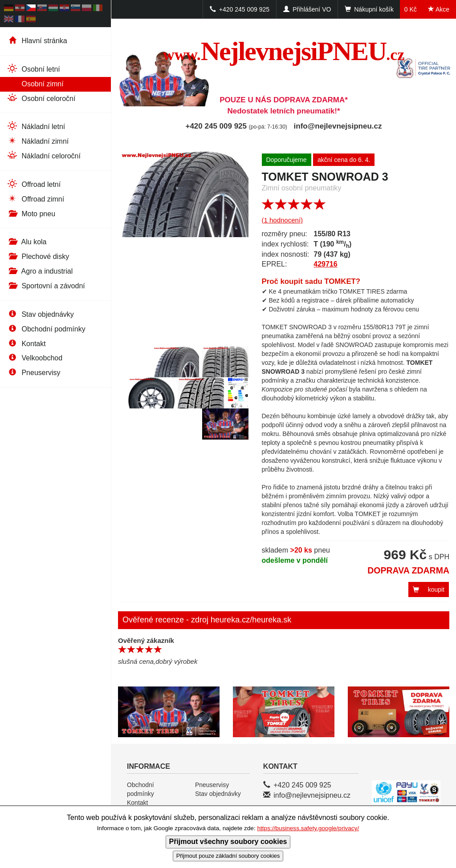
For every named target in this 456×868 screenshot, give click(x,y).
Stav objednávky (40, 314)
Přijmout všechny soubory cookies (228, 842)
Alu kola (26, 242)
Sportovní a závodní (46, 286)
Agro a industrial (40, 271)
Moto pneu (31, 214)
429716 (325, 264)
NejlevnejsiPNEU (284, 51)
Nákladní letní (36, 126)
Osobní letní (33, 69)
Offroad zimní (35, 199)
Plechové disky (38, 256)
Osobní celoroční (41, 98)
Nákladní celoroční (44, 155)
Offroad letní (34, 184)
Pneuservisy (34, 373)
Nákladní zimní (38, 141)
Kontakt (26, 344)
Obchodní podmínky (46, 329)
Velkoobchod (35, 358)
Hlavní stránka (37, 41)
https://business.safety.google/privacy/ (308, 828)
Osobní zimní (35, 83)
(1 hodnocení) (283, 220)
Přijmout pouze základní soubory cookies (228, 856)
